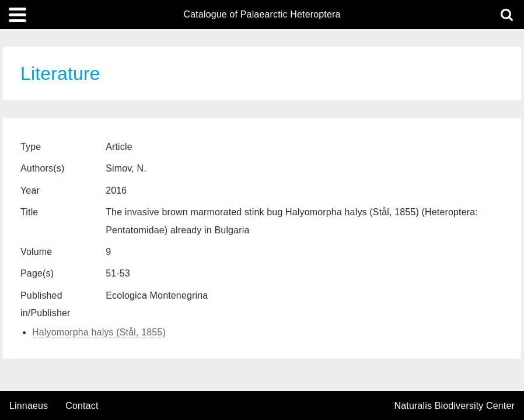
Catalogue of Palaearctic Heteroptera (262, 15)
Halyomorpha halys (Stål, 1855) (99, 332)
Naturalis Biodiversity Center (455, 406)
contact (82, 406)
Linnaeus (29, 406)
